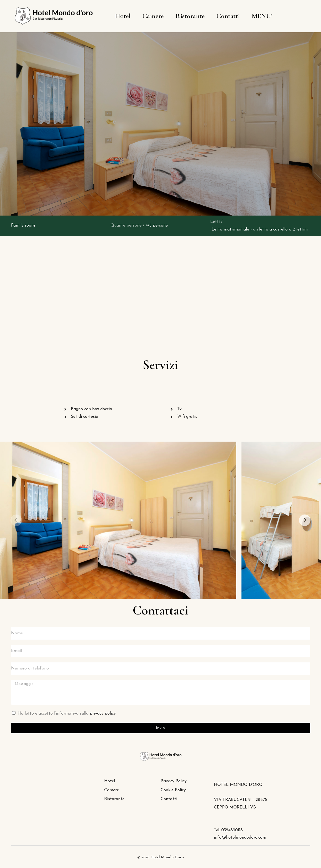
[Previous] (16, 520)
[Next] (305, 520)
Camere (153, 16)
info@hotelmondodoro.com (240, 838)
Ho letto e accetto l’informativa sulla (67, 714)
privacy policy (103, 714)
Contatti (228, 16)
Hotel (123, 16)
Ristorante (190, 16)
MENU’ (262, 16)
